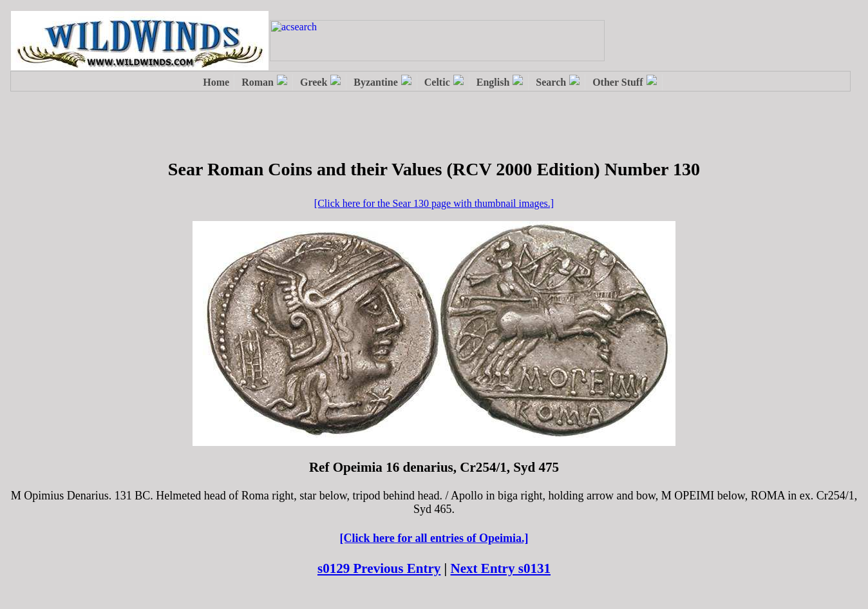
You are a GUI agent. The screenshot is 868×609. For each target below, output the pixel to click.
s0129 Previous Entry (379, 568)
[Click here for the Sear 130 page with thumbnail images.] (434, 203)
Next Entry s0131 (501, 568)
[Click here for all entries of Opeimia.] (434, 538)
